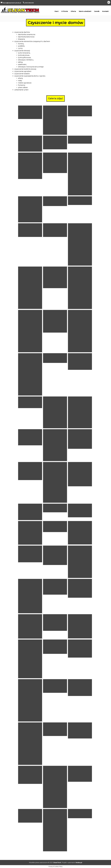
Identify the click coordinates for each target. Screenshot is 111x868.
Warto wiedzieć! (85, 11)
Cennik (97, 11)
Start (57, 11)
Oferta (73, 11)
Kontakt (105, 11)
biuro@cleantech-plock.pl (12, 3)
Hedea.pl (79, 863)
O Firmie (65, 11)
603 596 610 (29, 3)
